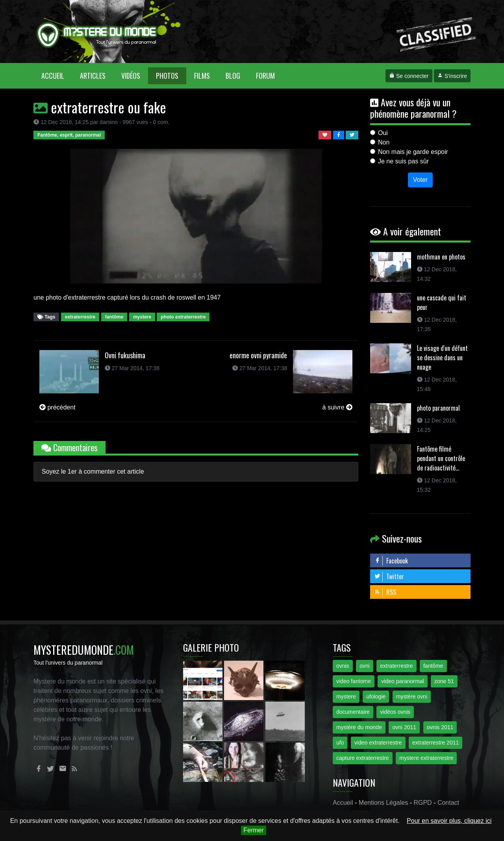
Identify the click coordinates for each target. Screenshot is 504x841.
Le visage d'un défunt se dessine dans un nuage (442, 358)
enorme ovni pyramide (258, 355)
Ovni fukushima (125, 355)
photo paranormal (438, 408)
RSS (385, 592)
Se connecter (409, 76)
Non (384, 142)
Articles (93, 76)
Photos (167, 76)
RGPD (422, 803)
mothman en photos (441, 257)
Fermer (254, 830)
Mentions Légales (383, 803)
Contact (448, 803)
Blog (233, 76)
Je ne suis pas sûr (403, 161)
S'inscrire (452, 76)
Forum (265, 76)
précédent (57, 407)
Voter (420, 180)
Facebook (391, 561)
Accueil (57, 75)
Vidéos (131, 76)
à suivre (337, 407)
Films (202, 76)
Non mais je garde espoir (413, 152)
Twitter (389, 576)
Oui (383, 133)
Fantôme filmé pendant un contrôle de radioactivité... (441, 458)
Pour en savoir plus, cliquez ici (449, 821)
